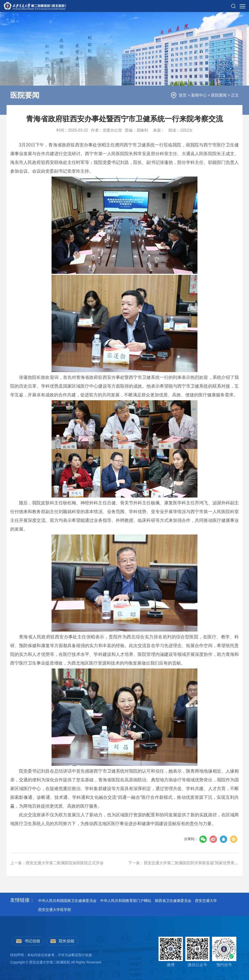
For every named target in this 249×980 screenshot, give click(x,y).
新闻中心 (199, 95)
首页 (183, 95)
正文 (235, 95)
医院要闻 (219, 95)
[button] (233, 4)
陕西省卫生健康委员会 (173, 901)
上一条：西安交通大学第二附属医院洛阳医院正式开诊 (57, 863)
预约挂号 (224, 952)
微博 (171, 952)
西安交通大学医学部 (55, 910)
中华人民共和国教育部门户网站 (126, 901)
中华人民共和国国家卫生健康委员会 (67, 901)
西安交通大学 (206, 901)
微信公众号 (197, 952)
